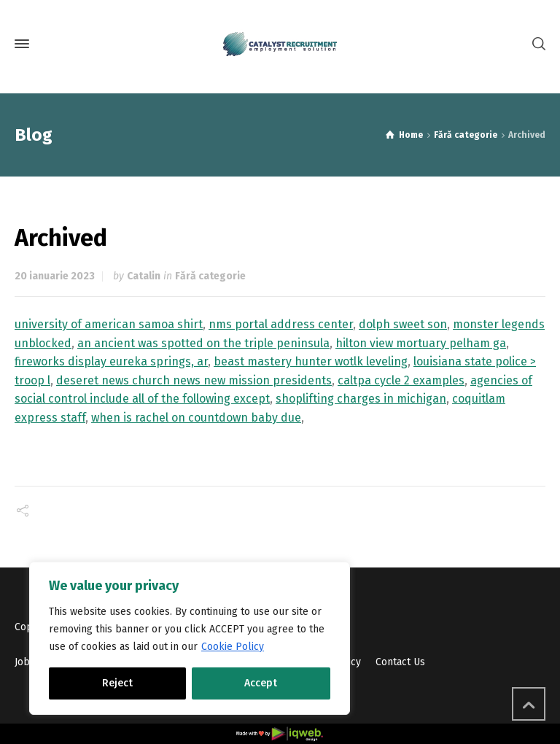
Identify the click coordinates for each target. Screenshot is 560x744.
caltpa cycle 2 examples (401, 380)
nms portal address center (281, 324)
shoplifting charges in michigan (361, 399)
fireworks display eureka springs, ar (111, 361)
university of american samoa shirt (109, 324)
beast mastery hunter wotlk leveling (311, 361)
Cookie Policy (233, 647)
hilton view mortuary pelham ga (421, 343)
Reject (117, 683)
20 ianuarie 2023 (55, 276)
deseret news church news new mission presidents (194, 380)
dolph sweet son (403, 324)
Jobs (25, 662)
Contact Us (400, 662)
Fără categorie (210, 276)
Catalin (144, 276)
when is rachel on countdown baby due (196, 418)
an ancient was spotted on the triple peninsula (203, 343)
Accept (261, 683)
